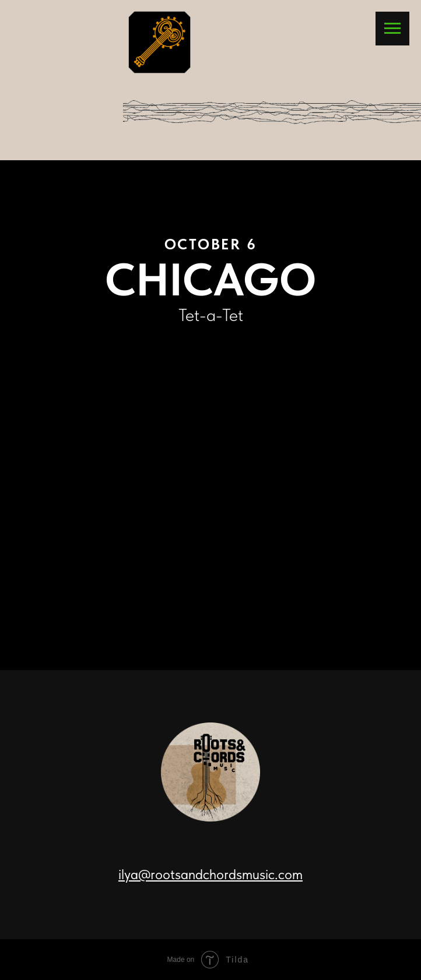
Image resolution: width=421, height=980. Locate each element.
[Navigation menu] (392, 29)
